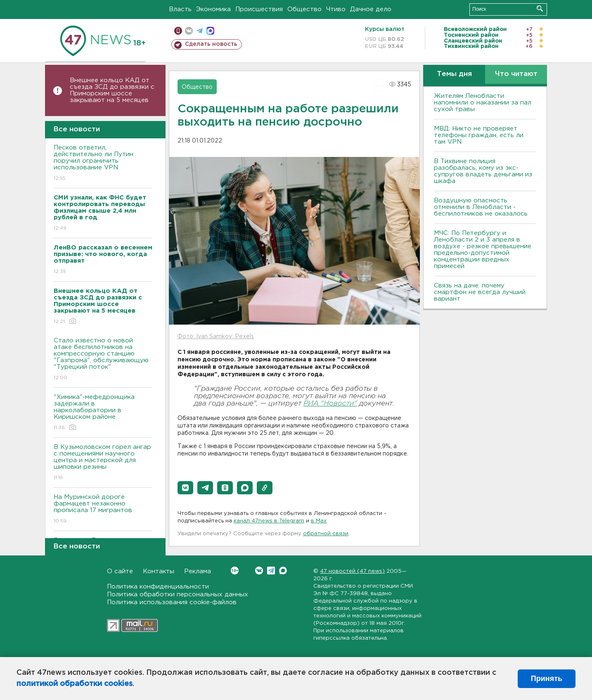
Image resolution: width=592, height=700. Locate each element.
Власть (180, 9)
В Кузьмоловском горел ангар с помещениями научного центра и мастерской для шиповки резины (103, 463)
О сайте (120, 571)
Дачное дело (371, 9)
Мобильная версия (178, 31)
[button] (185, 488)
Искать (540, 8)
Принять (547, 679)
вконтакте (189, 31)
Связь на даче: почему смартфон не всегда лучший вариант (480, 292)
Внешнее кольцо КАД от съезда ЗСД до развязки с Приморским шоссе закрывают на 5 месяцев (112, 90)
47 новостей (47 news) (352, 571)
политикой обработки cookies (75, 684)
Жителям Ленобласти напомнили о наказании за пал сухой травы (483, 103)
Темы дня (454, 74)
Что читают (516, 74)
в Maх (319, 521)
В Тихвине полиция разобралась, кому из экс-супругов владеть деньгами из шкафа (483, 171)
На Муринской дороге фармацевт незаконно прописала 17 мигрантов (103, 509)
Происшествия (259, 9)
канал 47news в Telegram (269, 521)
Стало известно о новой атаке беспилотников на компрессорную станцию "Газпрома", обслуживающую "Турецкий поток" (103, 359)
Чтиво (336, 9)
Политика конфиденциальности (158, 587)
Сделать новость (211, 44)
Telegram (271, 571)
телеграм (200, 31)
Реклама (198, 571)
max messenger (210, 31)
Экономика (213, 9)
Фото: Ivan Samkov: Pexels (215, 337)
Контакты (159, 571)
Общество (304, 9)
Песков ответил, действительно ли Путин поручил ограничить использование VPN (103, 163)
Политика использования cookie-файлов (172, 602)
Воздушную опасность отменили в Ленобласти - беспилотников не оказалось (481, 207)
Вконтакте (235, 571)
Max (283, 571)
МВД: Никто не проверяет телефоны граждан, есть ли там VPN (479, 135)
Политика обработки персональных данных (178, 594)
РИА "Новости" (330, 404)
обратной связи (326, 534)
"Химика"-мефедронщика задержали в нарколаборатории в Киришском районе (103, 413)
